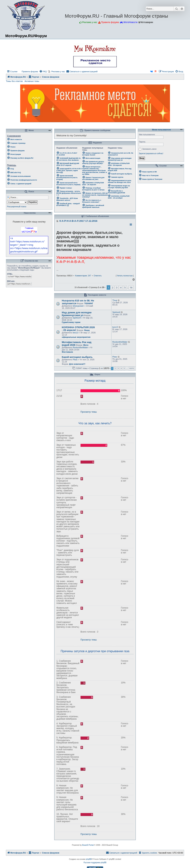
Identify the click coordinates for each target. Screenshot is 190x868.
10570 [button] (131, 368)
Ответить (98, 276)
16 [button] (131, 287)
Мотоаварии (147, 22)
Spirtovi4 (77, 318)
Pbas (75, 360)
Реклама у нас (90, 22)
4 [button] (121, 287)
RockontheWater (80, 347)
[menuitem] (28, 71)
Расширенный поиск (17, 207)
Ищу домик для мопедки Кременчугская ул (77, 314)
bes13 (76, 333)
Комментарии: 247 (83, 276)
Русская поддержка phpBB (95, 863)
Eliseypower (78, 306)
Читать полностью (125, 276)
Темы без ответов (14, 81)
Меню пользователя (161, 130)
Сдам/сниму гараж (71, 322)
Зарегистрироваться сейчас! (151, 153)
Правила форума (110, 22)
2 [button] (113, 287)
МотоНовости (131, 22)
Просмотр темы (89, 412)
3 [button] (117, 287)
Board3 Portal (88, 845)
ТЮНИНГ (89, 303)
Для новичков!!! (77, 364)
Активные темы (32, 81)
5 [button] (125, 287)
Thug (115, 300)
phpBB (89, 859)
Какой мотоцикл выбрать (77, 357)
